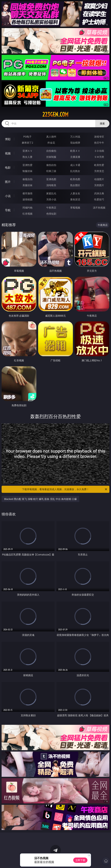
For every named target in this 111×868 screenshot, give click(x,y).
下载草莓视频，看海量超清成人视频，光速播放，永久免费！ (65, 489)
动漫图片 (99, 179)
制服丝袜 (27, 171)
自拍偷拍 (51, 151)
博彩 (8, 139)
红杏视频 (27, 214)
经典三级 (51, 171)
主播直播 (75, 157)
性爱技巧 (99, 199)
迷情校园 (27, 199)
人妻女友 (75, 193)
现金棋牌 (75, 143)
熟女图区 (75, 185)
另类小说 (51, 199)
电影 (8, 168)
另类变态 (99, 171)
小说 (8, 196)
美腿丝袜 (27, 185)
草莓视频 (75, 208)
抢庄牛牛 (99, 143)
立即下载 (80, 860)
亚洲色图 (51, 179)
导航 (8, 210)
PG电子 (28, 137)
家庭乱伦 (51, 193)
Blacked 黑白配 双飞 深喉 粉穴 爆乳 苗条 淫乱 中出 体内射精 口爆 (40, 499)
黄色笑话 (75, 199)
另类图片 (99, 185)
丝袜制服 (51, 157)
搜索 (102, 123)
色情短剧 (51, 214)
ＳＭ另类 (99, 157)
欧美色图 (75, 179)
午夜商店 (51, 208)
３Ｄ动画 (99, 151)
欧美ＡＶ (75, 151)
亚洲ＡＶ (27, 151)
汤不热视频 (99, 208)
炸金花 (51, 143)
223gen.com (55, 114)
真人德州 (51, 137)
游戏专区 (99, 137)
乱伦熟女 (75, 171)
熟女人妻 (27, 157)
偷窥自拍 (27, 179)
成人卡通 (75, 165)
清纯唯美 (51, 185)
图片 (8, 182)
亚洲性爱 (27, 165)
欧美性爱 (99, 165)
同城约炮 (27, 208)
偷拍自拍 (51, 165)
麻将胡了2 (27, 143)
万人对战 (75, 137)
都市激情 (27, 193)
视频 (8, 153)
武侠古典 (99, 193)
